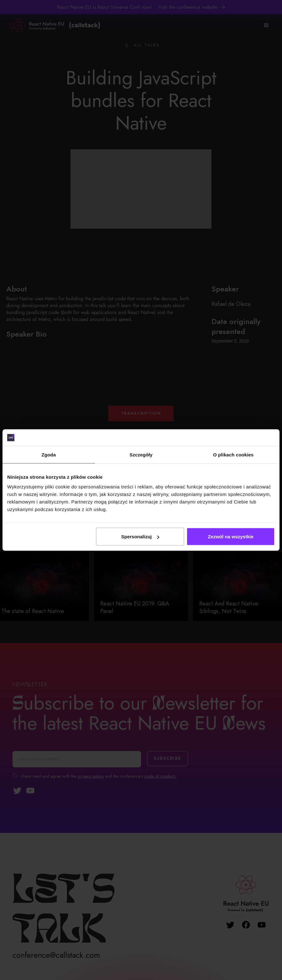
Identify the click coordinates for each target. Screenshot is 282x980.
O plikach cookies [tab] (233, 454)
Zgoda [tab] (49, 454)
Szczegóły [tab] (141, 454)
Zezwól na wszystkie (231, 537)
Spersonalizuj (140, 537)
